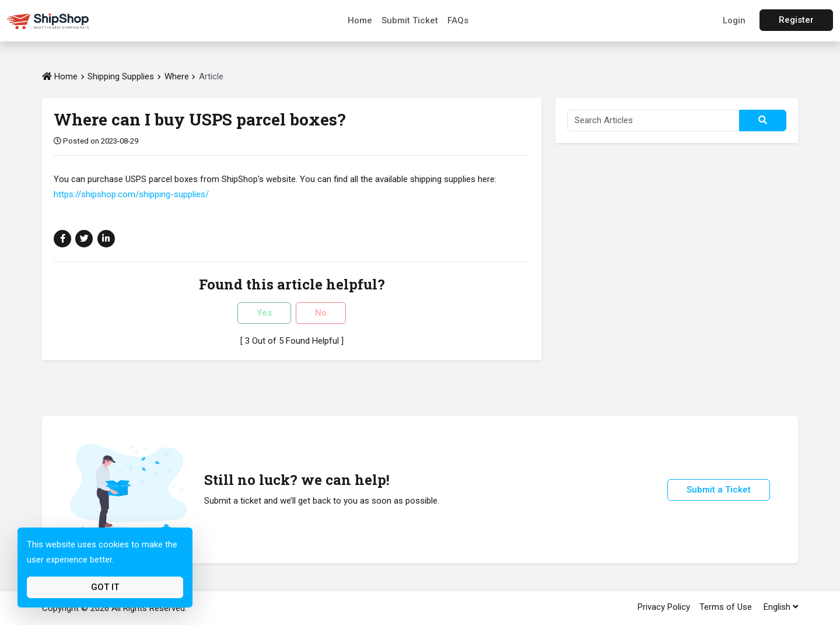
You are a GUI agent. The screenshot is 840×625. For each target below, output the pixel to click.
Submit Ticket (410, 20)
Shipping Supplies (121, 76)
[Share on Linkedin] (106, 239)
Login (734, 20)
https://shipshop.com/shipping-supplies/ (131, 194)
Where (178, 76)
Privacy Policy (664, 607)
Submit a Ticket (719, 490)
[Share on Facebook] (62, 239)
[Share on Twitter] (84, 239)
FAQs (458, 20)
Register (796, 20)
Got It (105, 587)
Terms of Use (726, 607)
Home (360, 20)
